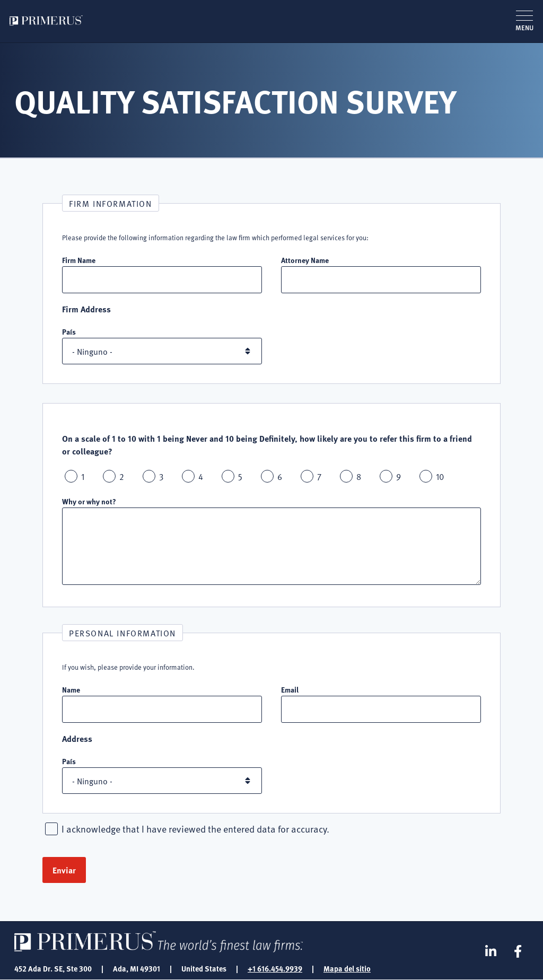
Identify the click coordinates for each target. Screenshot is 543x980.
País (69, 331)
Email (290, 689)
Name (71, 689)
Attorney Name (305, 260)
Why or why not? (89, 501)
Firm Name (79, 260)
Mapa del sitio (347, 968)
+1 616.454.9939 (275, 968)
